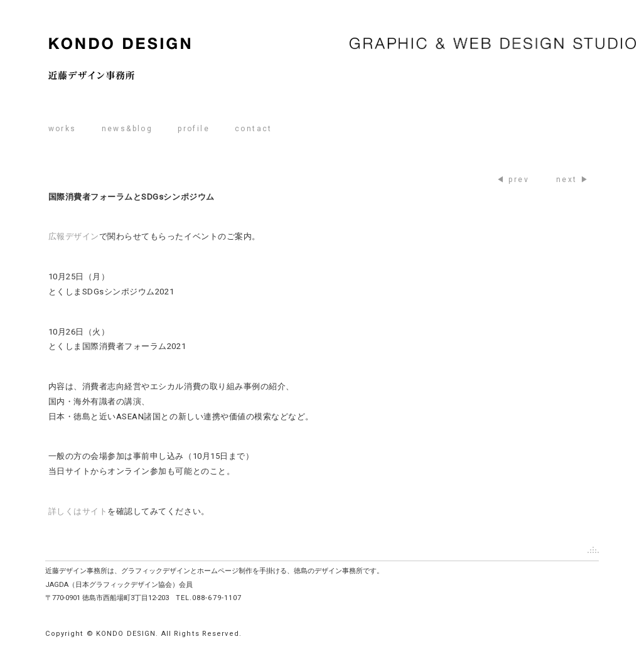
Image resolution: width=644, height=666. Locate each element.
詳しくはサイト (78, 511)
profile (194, 129)
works (62, 129)
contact (254, 129)
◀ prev (513, 180)
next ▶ (573, 180)
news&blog (127, 129)
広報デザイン (74, 236)
